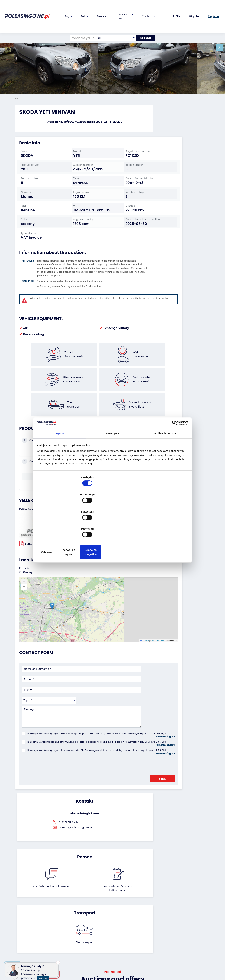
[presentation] (49, 670)
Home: (19, 99)
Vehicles (20, 916)
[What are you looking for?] (80, 22)
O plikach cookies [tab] (165, 463)
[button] (221, 47)
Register (120, 951)
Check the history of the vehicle (37, 439)
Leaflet (106, 570)
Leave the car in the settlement (60, 926)
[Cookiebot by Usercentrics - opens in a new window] (172, 451)
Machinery (21, 951)
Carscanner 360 (92, 943)
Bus (17, 925)
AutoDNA (87, 948)
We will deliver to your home (92, 937)
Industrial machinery (22, 932)
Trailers (19, 921)
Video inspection (92, 930)
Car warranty (90, 921)
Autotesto (88, 952)
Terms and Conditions (122, 962)
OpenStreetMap (121, 570)
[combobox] (113, 22)
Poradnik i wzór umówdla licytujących (127, 740)
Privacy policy (124, 968)
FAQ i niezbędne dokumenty (98, 738)
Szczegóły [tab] (112, 463)
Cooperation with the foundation (126, 927)
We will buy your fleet (58, 918)
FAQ (118, 956)
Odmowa (62, 526)
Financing (88, 916)
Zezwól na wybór (112, 526)
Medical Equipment (27, 946)
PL (174, 8)
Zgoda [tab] (60, 463)
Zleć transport (179, 736)
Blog (118, 921)
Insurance (88, 925)
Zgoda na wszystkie (163, 526)
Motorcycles (22, 956)
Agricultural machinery (22, 940)
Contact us (122, 946)
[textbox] (113, 22)
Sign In (194, 8)
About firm (122, 916)
